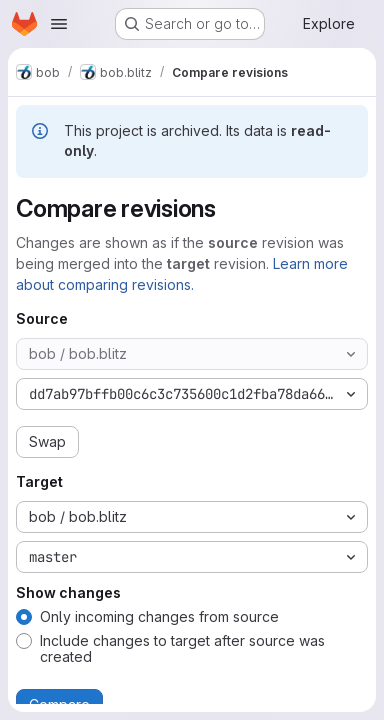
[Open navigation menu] (59, 24)
